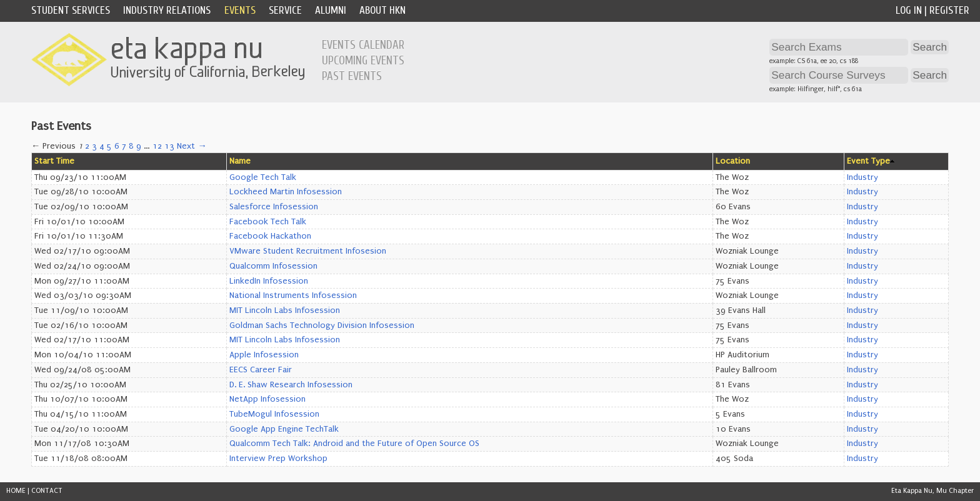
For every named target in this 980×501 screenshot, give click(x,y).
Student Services (71, 10)
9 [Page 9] (139, 146)
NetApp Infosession (267, 399)
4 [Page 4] (102, 146)
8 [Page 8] (131, 146)
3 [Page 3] (94, 146)
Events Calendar (363, 45)
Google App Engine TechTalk (284, 429)
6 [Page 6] (117, 146)
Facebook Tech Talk (268, 222)
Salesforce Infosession (274, 207)
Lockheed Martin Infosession (286, 192)
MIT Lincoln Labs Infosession (285, 310)
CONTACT (47, 491)
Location (733, 161)
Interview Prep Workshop (278, 459)
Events (240, 10)
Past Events (352, 76)
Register (949, 10)
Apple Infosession (264, 355)
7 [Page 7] (124, 146)
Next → (192, 146)
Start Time (54, 161)
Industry (862, 177)
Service (285, 10)
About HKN (382, 10)
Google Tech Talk (263, 177)
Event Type (868, 161)
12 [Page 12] (157, 146)
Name (240, 161)
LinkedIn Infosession (269, 281)
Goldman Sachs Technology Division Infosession (322, 325)
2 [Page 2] (87, 146)
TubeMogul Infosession (274, 414)
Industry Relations (167, 10)
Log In (909, 10)
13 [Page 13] (169, 146)
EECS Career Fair (261, 370)
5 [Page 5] (109, 146)
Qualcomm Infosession (273, 266)
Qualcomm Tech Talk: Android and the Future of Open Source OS (354, 444)
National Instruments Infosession (293, 295)
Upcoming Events (363, 61)
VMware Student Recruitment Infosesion (308, 251)
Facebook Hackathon (270, 236)
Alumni (331, 10)
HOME (16, 491)
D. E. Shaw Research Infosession (291, 385)
